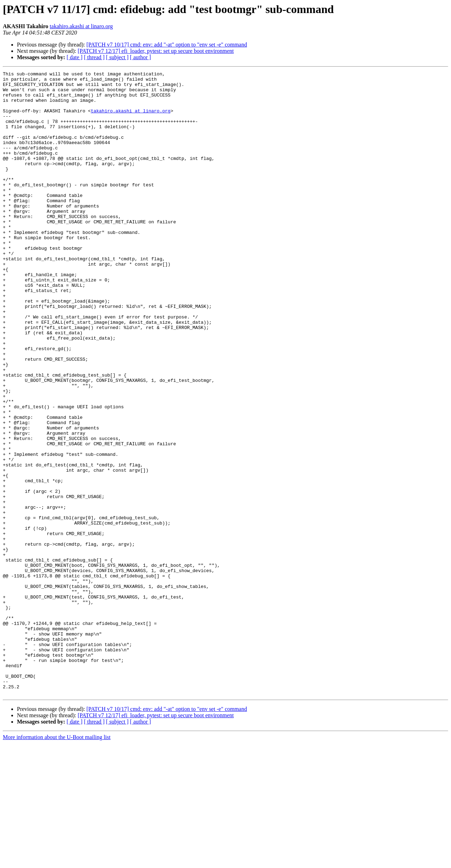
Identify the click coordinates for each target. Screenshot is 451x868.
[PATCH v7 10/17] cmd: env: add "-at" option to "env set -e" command (167, 45)
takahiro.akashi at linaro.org (81, 26)
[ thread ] (94, 57)
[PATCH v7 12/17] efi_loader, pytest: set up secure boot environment (156, 51)
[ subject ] (117, 57)
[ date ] (75, 57)
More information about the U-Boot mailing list (57, 862)
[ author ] (141, 57)
